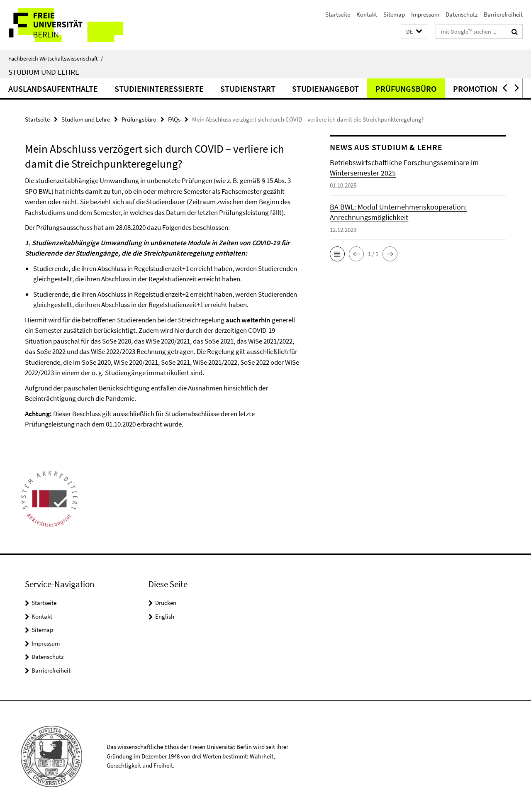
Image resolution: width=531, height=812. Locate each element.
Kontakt (367, 14)
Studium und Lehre (44, 72)
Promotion (475, 89)
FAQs (174, 119)
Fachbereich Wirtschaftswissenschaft (56, 59)
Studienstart (248, 89)
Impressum (425, 14)
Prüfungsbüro (406, 89)
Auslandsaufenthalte (53, 89)
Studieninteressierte (159, 89)
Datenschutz (462, 14)
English (165, 616)
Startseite (338, 14)
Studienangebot (325, 89)
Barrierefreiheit (503, 14)
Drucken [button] (166, 603)
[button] (414, 32)
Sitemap (394, 14)
